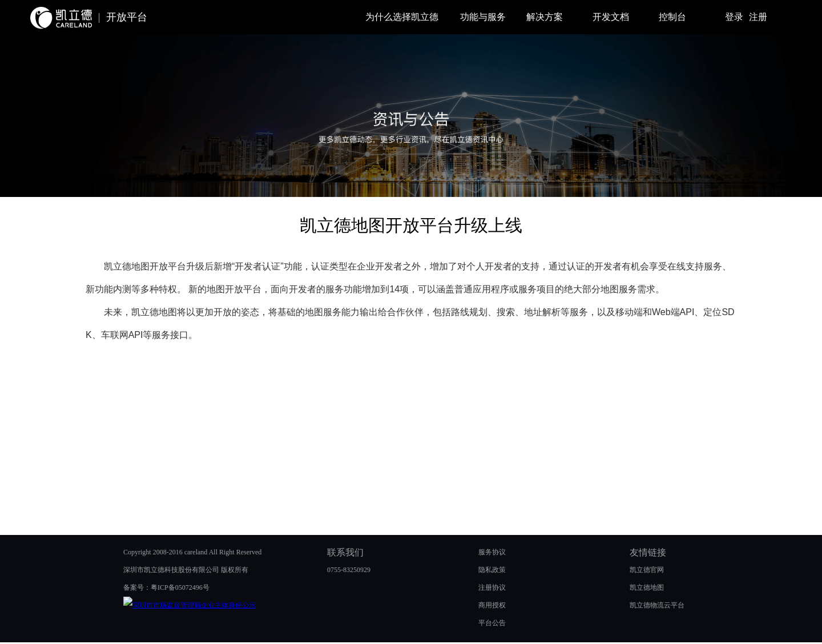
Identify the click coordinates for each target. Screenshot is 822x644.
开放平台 (127, 17)
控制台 (672, 17)
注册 (758, 17)
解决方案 (545, 17)
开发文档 (611, 17)
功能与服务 (483, 17)
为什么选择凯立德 (402, 17)
